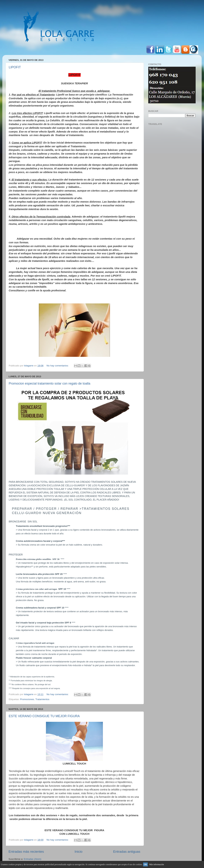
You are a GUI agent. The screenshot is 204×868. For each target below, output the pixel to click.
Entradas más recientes (26, 852)
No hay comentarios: (58, 366)
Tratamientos (42, 699)
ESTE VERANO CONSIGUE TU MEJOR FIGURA (44, 716)
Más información (156, 864)
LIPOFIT (15, 67)
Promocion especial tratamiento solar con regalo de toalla (49, 383)
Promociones (27, 699)
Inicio (79, 852)
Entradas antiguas (127, 852)
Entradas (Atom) (33, 859)
